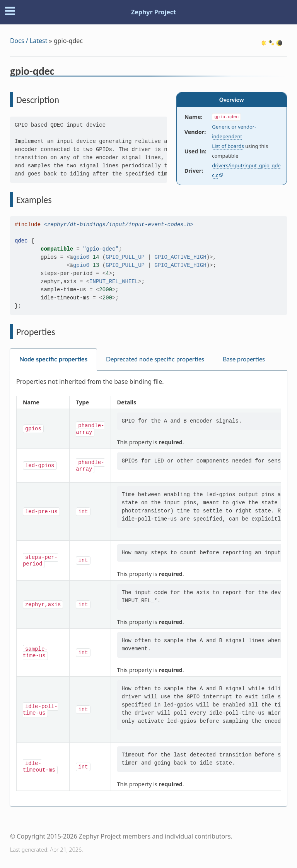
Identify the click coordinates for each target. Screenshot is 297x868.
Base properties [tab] (244, 359)
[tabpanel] (148, 589)
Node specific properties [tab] (53, 359)
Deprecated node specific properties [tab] (155, 359)
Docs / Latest (29, 41)
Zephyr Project (154, 12)
